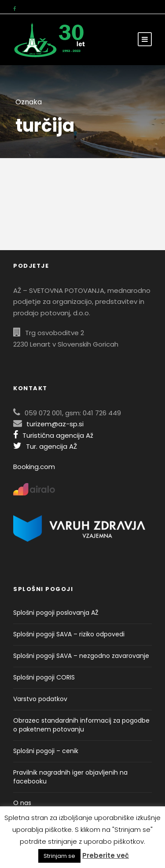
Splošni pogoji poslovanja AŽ (56, 613)
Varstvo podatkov (40, 699)
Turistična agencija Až (53, 435)
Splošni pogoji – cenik (46, 751)
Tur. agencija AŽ (45, 446)
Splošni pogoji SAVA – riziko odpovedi (69, 634)
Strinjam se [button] (59, 856)
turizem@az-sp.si (55, 424)
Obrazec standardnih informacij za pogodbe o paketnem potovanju (81, 725)
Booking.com (34, 467)
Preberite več (106, 855)
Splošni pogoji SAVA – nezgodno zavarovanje (81, 656)
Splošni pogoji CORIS (44, 677)
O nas (22, 803)
